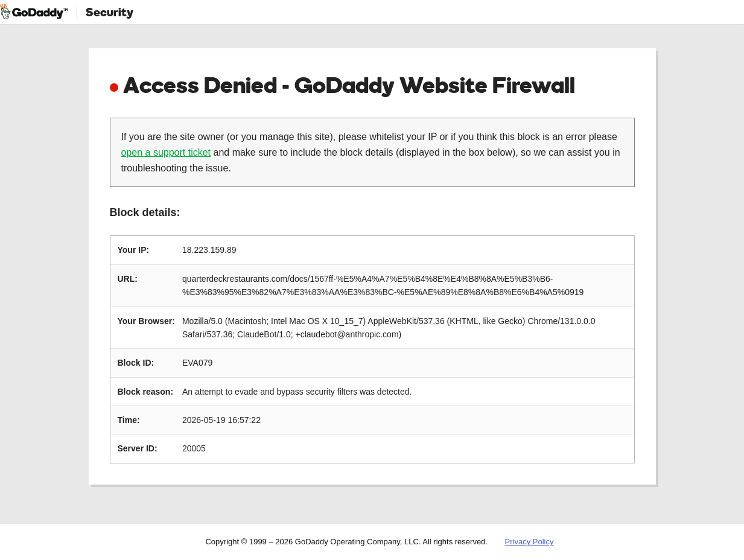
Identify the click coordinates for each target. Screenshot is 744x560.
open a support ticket (166, 152)
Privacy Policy (529, 542)
